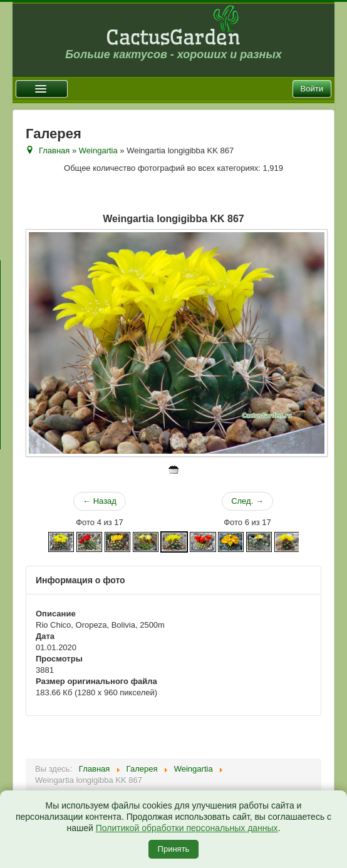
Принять (174, 849)
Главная (54, 151)
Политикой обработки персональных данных (187, 828)
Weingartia (98, 151)
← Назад (100, 501)
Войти (312, 89)
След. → (247, 501)
